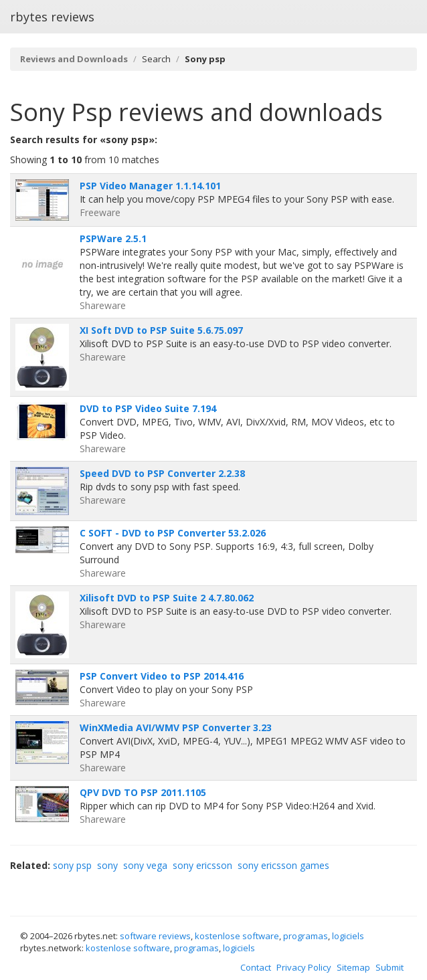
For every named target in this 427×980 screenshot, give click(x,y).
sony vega (145, 865)
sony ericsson (202, 865)
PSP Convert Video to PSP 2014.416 (162, 676)
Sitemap (353, 967)
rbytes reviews (52, 17)
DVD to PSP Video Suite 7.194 (148, 408)
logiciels (348, 936)
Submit (390, 967)
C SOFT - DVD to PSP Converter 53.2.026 (173, 533)
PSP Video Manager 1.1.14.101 (150, 186)
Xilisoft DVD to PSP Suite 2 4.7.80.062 (167, 598)
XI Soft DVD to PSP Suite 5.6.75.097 (161, 330)
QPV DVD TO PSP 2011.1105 (143, 792)
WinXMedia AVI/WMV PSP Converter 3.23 (176, 727)
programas (306, 936)
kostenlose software (237, 936)
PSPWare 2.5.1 (113, 238)
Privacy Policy (304, 967)
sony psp (72, 865)
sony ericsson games (283, 865)
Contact (256, 967)
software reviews (155, 936)
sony (107, 865)
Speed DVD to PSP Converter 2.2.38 (162, 473)
